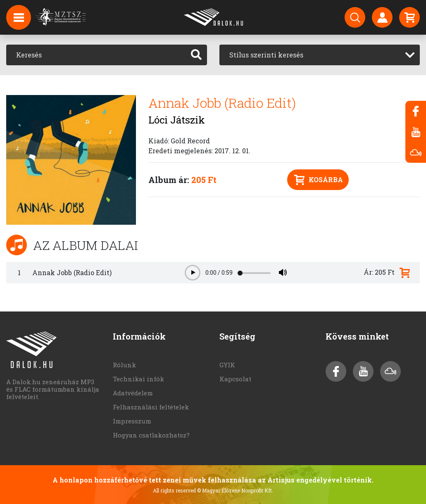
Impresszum (132, 421)
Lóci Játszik (177, 120)
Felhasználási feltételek (151, 407)
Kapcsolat (235, 379)
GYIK (227, 365)
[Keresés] (96, 55)
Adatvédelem (133, 393)
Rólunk (124, 365)
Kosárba (319, 180)
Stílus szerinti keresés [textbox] (266, 55)
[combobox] (320, 55)
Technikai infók (138, 379)
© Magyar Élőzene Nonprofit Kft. (235, 490)
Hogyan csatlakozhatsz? (151, 435)
